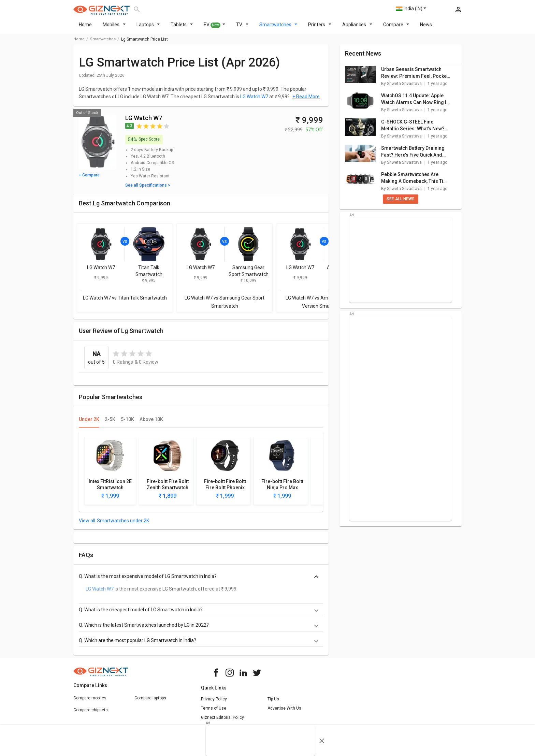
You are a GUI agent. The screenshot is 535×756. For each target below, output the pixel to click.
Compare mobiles (90, 702)
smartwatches (103, 43)
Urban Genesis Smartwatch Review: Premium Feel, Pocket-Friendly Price (416, 77)
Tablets (182, 29)
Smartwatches (278, 29)
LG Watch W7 (254, 101)
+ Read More (306, 101)
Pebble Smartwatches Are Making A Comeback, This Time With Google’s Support (416, 182)
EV (215, 29)
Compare (396, 29)
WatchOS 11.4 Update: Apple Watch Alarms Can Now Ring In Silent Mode (415, 103)
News (426, 29)
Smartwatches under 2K (123, 525)
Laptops (148, 29)
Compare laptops (150, 702)
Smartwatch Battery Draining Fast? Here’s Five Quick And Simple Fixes (413, 156)
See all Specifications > (148, 189)
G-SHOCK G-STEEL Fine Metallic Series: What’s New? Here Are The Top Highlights (413, 130)
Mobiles (114, 29)
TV (242, 29)
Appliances (357, 29)
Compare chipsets (91, 714)
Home (85, 29)
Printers (320, 29)
